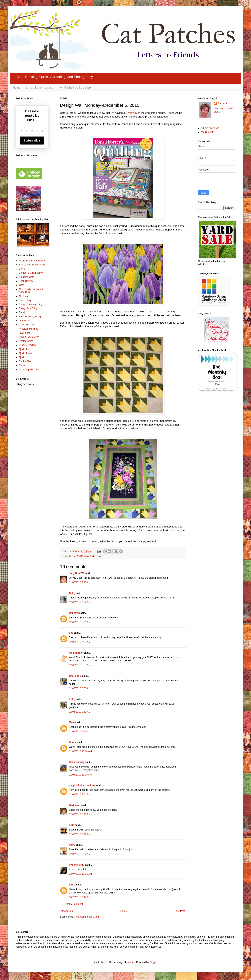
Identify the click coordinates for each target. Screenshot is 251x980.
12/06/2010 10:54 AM (80, 751)
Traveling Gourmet (29, 370)
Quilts (93, 556)
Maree (72, 722)
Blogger (153, 962)
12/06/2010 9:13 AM (80, 712)
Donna (73, 742)
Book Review (26, 281)
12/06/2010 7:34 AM (80, 602)
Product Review (27, 345)
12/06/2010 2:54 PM (80, 795)
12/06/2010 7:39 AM (80, 642)
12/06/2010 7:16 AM (80, 582)
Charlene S (75, 676)
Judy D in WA (77, 573)
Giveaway (131, 113)
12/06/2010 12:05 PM (80, 775)
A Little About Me (210, 128)
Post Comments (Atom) (87, 917)
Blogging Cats (26, 277)
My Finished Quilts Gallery (75, 88)
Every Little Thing (28, 308)
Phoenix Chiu (77, 865)
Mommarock (76, 653)
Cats (21, 285)
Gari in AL (75, 805)
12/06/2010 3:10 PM (80, 814)
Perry (72, 845)
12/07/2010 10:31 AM (80, 874)
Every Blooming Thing (31, 304)
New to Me (25, 333)
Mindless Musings (28, 329)
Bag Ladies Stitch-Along (32, 265)
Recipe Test (25, 361)
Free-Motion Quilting (30, 317)
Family (22, 312)
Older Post (179, 911)
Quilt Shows (25, 353)
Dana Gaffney (77, 762)
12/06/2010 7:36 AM (80, 622)
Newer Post (67, 911)
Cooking (23, 296)
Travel (100, 556)
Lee (71, 633)
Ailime (131, 962)
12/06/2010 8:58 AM (80, 665)
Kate (72, 825)
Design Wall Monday (79, 556)
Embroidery (25, 300)
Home (16, 88)
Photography (26, 341)
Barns (22, 269)
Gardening (25, 321)
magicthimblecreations (82, 785)
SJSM (72, 885)
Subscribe (32, 140)
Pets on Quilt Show (29, 337)
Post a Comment (74, 904)
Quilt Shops (25, 349)
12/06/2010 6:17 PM (80, 834)
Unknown (74, 613)
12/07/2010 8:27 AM (80, 854)
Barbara (222, 103)
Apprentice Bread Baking (32, 261)
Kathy (72, 699)
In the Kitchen (26, 325)
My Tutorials (207, 132)
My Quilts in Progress (39, 88)
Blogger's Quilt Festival (31, 273)
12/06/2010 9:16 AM (80, 732)
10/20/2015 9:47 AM (80, 897)
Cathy (72, 593)
